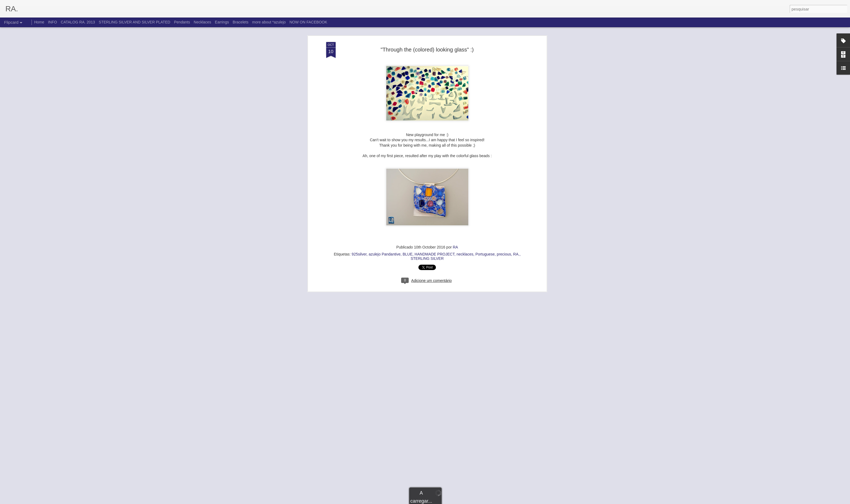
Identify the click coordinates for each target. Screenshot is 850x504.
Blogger (450, 501)
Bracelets (240, 22)
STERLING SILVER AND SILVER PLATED (134, 22)
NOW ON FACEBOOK (308, 22)
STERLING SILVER (427, 163)
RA (455, 152)
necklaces (465, 159)
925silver (359, 159)
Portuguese (485, 159)
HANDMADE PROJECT (435, 159)
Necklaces (203, 22)
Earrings (222, 22)
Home (39, 22)
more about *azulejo (269, 22)
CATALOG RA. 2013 (78, 22)
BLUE (407, 159)
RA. (516, 159)
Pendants (182, 22)
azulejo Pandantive (384, 159)
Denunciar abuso (468, 501)
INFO (52, 22)
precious (504, 159)
